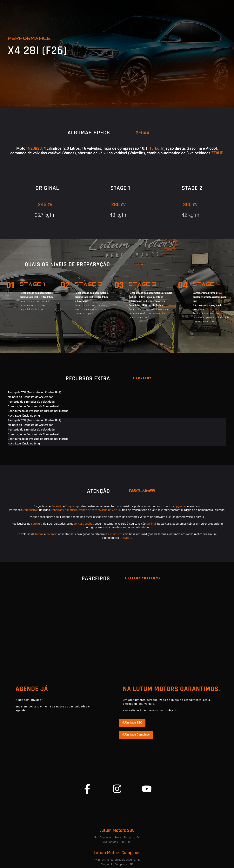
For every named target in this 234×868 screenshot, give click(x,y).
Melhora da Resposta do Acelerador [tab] (30, 397)
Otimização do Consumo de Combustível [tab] (33, 406)
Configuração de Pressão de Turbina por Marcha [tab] (38, 411)
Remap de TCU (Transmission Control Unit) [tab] (34, 392)
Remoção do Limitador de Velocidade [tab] (31, 402)
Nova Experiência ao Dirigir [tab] (25, 416)
